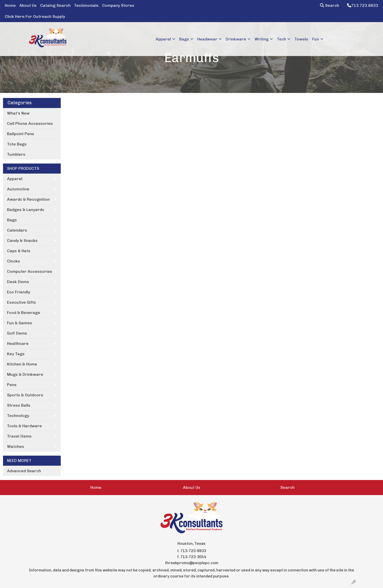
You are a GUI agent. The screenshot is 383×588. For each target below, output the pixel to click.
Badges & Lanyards (26, 210)
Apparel (15, 179)
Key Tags (16, 354)
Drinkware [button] (236, 39)
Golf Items (17, 333)
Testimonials (86, 5)
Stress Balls (19, 405)
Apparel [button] (163, 39)
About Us (28, 5)
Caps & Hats (19, 251)
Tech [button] (281, 39)
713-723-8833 (193, 551)
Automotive (18, 189)
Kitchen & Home (22, 364)
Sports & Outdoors (25, 395)
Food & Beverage (24, 313)
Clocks (14, 261)
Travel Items (19, 436)
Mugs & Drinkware (25, 374)
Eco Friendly (19, 292)
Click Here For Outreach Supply (35, 16)
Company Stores (118, 5)
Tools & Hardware (24, 426)
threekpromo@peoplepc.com (192, 563)
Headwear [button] (207, 39)
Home (10, 5)
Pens (12, 385)
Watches (16, 446)
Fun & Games (20, 323)
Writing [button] (262, 39)
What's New (18, 113)
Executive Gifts (21, 302)
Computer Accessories (30, 271)
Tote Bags (17, 144)
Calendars (17, 230)
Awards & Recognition (28, 199)
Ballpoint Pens (21, 134)
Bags (12, 220)
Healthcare (18, 343)
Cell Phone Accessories (30, 123)
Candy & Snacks (22, 240)
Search (330, 5)
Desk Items (18, 282)
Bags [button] (184, 39)
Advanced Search (24, 471)
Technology (18, 416)
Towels (301, 39)
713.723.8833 (363, 5)
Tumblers (16, 154)
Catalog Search (55, 5)
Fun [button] (316, 39)
